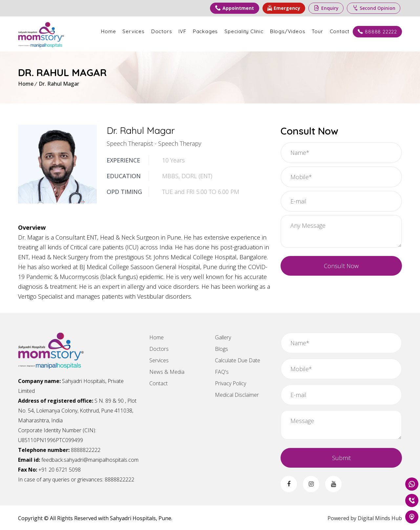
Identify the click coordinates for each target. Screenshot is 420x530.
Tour (317, 31)
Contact (340, 31)
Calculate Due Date (238, 359)
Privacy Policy (231, 382)
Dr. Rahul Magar (59, 83)
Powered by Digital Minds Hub (365, 517)
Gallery (223, 336)
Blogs (221, 348)
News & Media (167, 371)
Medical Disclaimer (237, 394)
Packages (205, 31)
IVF (182, 31)
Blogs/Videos (288, 31)
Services (133, 31)
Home (108, 31)
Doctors (162, 31)
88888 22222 (377, 32)
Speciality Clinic (244, 31)
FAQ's (222, 371)
